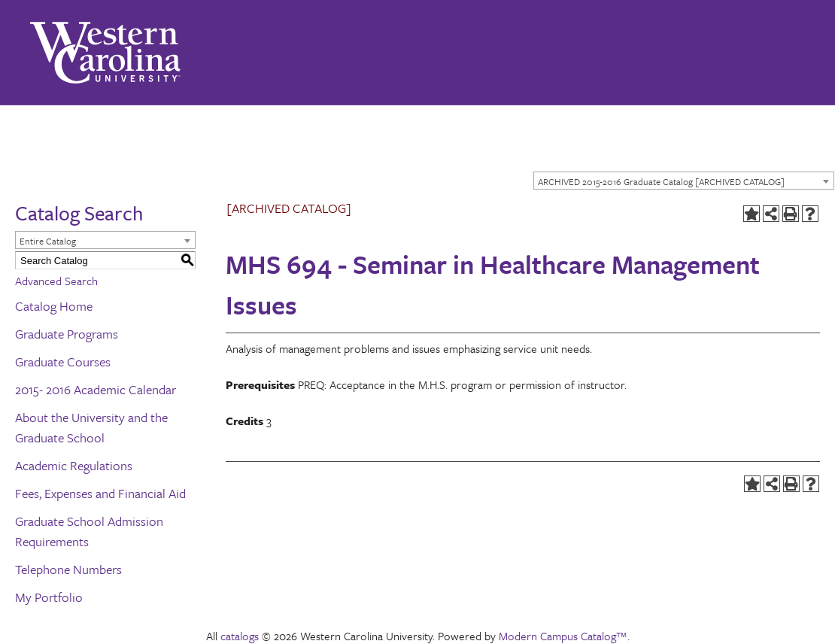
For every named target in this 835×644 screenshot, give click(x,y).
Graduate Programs (67, 334)
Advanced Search (56, 281)
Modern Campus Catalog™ (563, 636)
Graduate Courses (63, 361)
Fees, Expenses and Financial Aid (100, 493)
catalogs (240, 636)
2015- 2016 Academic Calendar (96, 389)
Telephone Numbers (68, 569)
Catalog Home (54, 306)
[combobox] (684, 181)
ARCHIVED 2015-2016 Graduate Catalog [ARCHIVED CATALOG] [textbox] (661, 181)
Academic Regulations (74, 465)
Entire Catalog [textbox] (48, 241)
